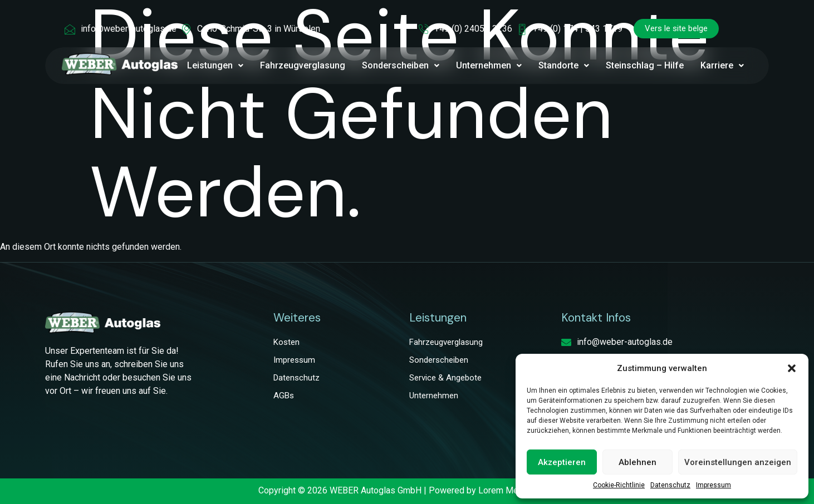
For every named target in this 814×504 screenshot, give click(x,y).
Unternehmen (489, 65)
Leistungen (215, 65)
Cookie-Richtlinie (619, 485)
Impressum (714, 485)
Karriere (722, 65)
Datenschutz (670, 485)
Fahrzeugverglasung (303, 65)
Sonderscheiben (401, 65)
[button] (792, 368)
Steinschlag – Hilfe (645, 65)
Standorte (564, 65)
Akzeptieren (562, 462)
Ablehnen (638, 462)
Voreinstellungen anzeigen (738, 462)
